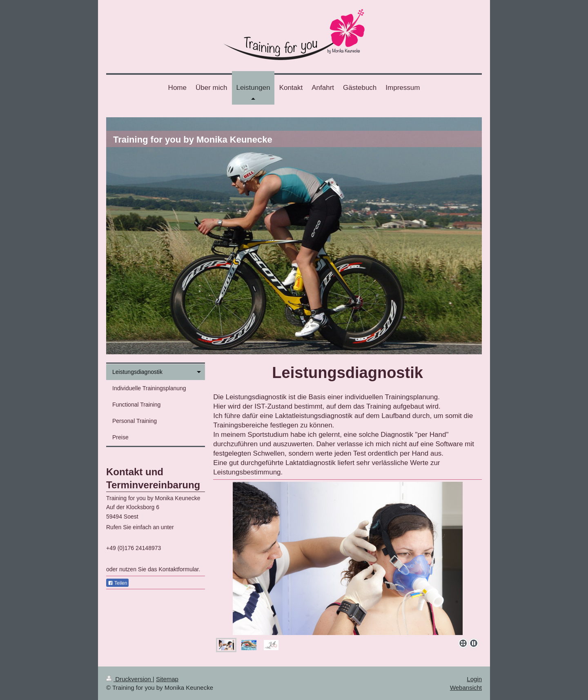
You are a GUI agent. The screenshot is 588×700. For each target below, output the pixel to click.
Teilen (117, 583)
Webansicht (466, 688)
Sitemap (167, 679)
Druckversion (129, 679)
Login (474, 679)
